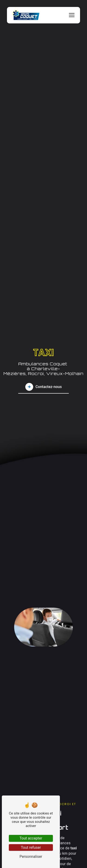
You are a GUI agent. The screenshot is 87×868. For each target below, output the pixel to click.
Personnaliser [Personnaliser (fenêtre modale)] (31, 857)
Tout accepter (31, 838)
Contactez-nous (43, 387)
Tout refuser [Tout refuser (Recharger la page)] (31, 847)
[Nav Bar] (72, 15)
